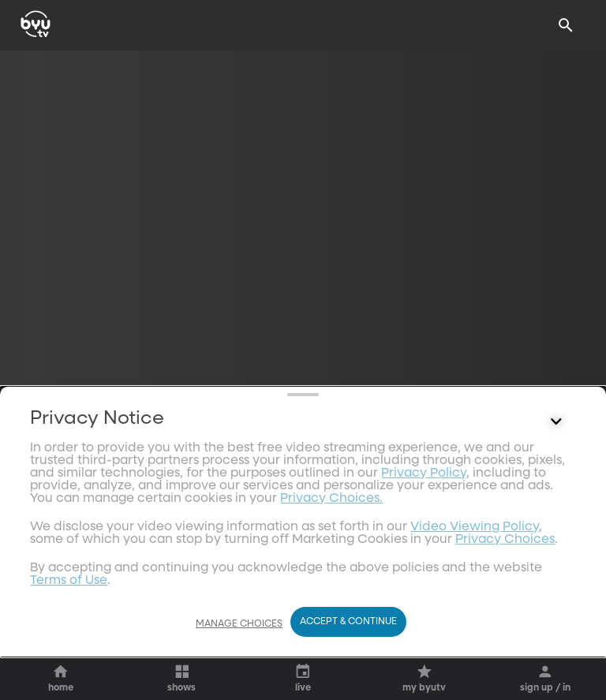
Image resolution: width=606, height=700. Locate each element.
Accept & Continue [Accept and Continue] (348, 631)
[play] (86, 486)
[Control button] (556, 592)
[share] (29, 410)
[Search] (566, 25)
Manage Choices (239, 633)
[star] (72, 410)
